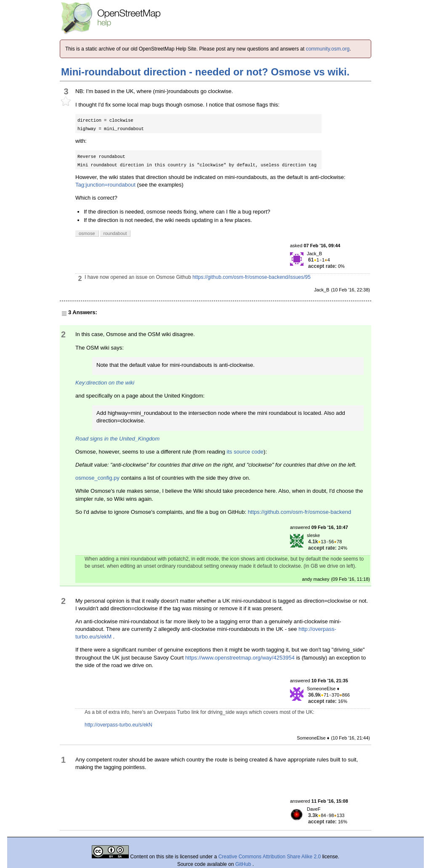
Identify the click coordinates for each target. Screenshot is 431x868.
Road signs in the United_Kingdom (117, 439)
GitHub (244, 864)
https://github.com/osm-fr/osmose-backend (300, 512)
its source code (245, 452)
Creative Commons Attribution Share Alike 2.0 (270, 857)
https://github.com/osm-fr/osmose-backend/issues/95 (251, 277)
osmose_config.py (97, 478)
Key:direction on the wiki (105, 383)
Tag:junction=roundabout (105, 185)
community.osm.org (328, 49)
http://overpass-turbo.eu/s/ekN (118, 725)
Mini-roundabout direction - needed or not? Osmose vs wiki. (205, 72)
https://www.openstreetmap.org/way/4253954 (240, 658)
